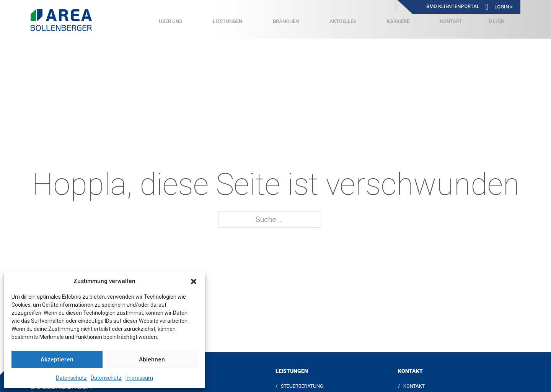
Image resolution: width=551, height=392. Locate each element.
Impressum (139, 378)
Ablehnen (152, 359)
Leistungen (227, 21)
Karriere (398, 21)
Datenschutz (71, 378)
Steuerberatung (302, 386)
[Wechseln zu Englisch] (501, 21)
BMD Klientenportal (453, 6)
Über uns (170, 21)
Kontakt (451, 21)
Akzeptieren (57, 359)
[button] (194, 281)
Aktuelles (343, 21)
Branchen (286, 21)
